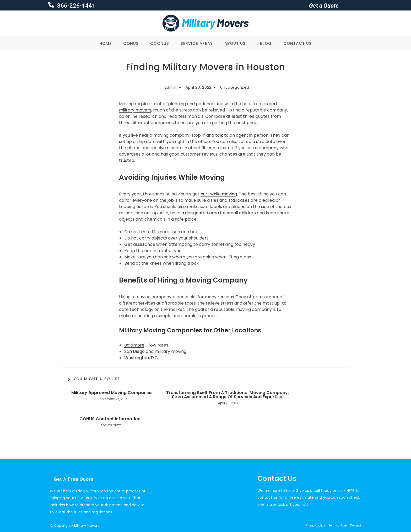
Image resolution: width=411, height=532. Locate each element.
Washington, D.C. (141, 358)
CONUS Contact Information (110, 419)
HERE (351, 491)
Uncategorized (235, 87)
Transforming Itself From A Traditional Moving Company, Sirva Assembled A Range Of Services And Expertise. (228, 395)
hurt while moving (219, 194)
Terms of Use (337, 525)
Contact (355, 525)
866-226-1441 (76, 6)
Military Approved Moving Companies (112, 393)
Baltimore (134, 345)
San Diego (134, 351)
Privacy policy (315, 525)
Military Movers (87, 526)
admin (171, 87)
